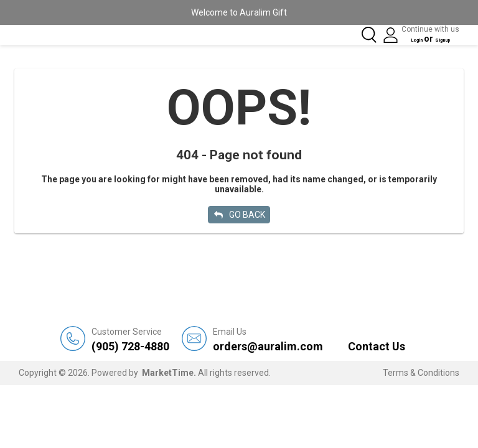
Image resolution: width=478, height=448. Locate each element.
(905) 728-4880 (130, 338)
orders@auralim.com (268, 338)
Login (407, 39)
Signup (445, 39)
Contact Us (377, 345)
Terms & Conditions (421, 371)
